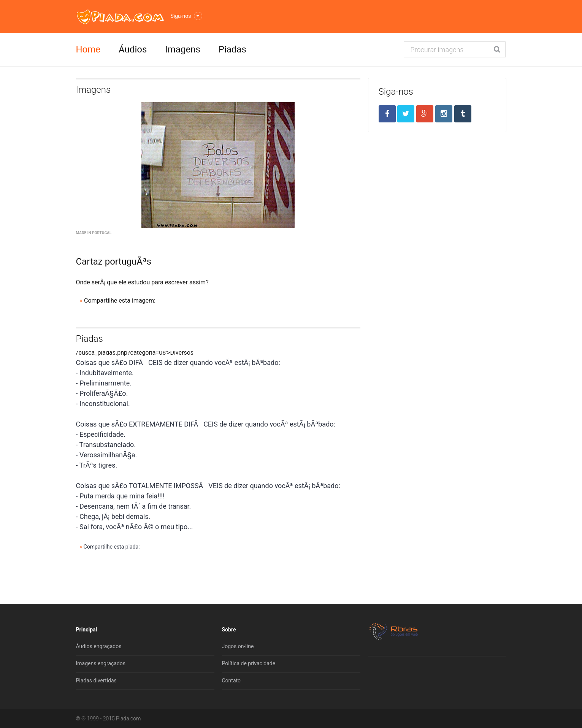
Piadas (232, 49)
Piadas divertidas (96, 680)
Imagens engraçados (101, 663)
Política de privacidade (249, 663)
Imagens (182, 49)
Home (88, 49)
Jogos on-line (238, 646)
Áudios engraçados (99, 646)
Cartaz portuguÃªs (114, 262)
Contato (231, 680)
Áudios (133, 49)
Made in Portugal (94, 233)
